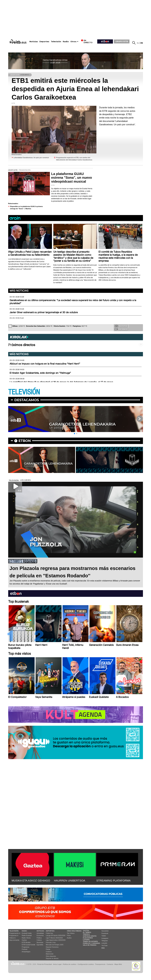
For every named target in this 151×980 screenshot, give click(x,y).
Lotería (86, 940)
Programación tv (15, 933)
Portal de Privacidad (45, 964)
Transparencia (100, 964)
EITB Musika (26, 942)
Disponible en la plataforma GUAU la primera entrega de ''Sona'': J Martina (26, 208)
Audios (69, 938)
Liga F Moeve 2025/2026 (54, 938)
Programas (26, 947)
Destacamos (27, 400)
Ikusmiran (40, 942)
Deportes (44, 42)
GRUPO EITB (122, 41)
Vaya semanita (14, 940)
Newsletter (105, 931)
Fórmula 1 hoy (51, 942)
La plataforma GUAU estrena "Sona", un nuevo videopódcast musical (72, 178)
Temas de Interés (90, 941)
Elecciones (88, 938)
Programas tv (14, 935)
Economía (40, 935)
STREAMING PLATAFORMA (114, 881)
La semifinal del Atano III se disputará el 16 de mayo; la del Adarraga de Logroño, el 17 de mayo (61, 382)
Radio (66, 42)
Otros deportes (51, 956)
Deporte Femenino (52, 947)
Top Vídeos (71, 933)
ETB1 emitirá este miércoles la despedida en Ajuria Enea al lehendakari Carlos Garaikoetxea (75, 89)
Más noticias (19, 291)
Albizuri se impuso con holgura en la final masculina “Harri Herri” (45, 364)
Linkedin (104, 943)
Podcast (25, 949)
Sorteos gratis (90, 936)
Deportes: (50, 931)
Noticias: (41, 931)
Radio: (25, 931)
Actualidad (40, 933)
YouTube (105, 945)
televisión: (14, 931)
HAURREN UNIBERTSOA (70, 881)
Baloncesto (50, 954)
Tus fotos (121, 326)
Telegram (105, 941)
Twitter (104, 936)
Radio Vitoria (26, 938)
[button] (74, 434)
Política (39, 938)
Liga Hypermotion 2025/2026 (56, 940)
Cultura (39, 940)
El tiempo (87, 932)
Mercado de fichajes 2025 (55, 945)
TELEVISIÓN (24, 392)
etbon (25, 441)
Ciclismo (49, 952)
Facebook (105, 933)
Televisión (56, 42)
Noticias (34, 42)
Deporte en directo (52, 958)
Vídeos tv (13, 938)
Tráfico (86, 934)
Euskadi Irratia (27, 933)
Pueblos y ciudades (92, 943)
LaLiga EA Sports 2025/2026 (56, 935)
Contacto (110, 964)
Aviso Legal (57, 964)
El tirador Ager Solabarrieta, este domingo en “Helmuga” (40, 373)
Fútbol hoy (49, 933)
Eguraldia (40, 945)
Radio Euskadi (27, 935)
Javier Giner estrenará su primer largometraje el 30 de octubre (44, 312)
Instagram (105, 938)
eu (138, 43)
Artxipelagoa (26, 952)
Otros (73, 42)
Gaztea (24, 940)
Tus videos (121, 329)
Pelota (48, 949)
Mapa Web (118, 964)
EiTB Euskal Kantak (29, 945)
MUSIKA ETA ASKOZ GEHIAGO (31, 881)
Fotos (69, 935)
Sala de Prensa (90, 945)
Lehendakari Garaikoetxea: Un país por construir (31, 158)
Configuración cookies (86, 964)
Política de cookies (70, 964)
